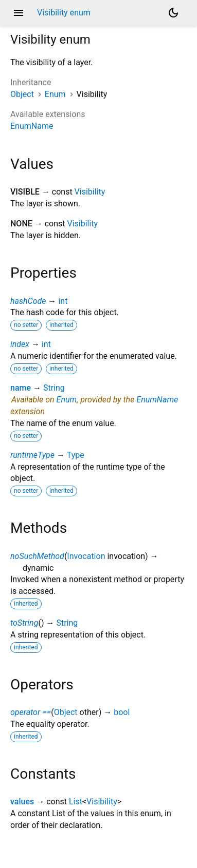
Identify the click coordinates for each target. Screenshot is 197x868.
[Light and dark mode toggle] (173, 13)
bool (122, 712)
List (76, 802)
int (63, 301)
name (21, 388)
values (22, 802)
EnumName (32, 126)
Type (76, 455)
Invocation (86, 556)
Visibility (90, 192)
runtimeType (32, 455)
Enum (55, 94)
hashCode (28, 301)
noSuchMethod (37, 556)
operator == (31, 712)
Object (22, 94)
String (54, 388)
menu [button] (19, 13)
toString (24, 623)
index (20, 344)
